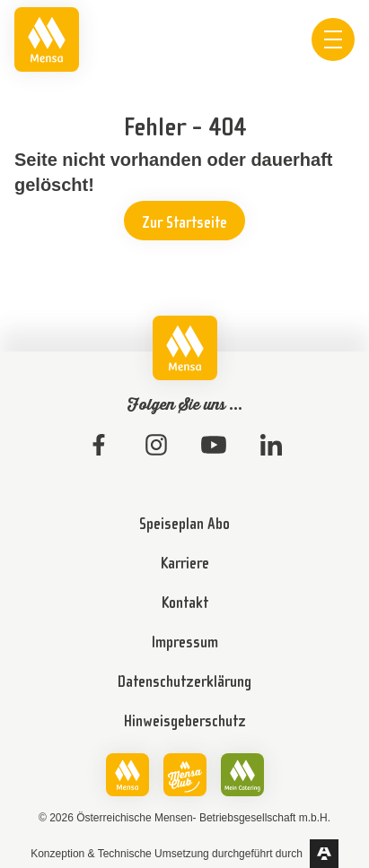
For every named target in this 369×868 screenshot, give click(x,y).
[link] (47, 39)
